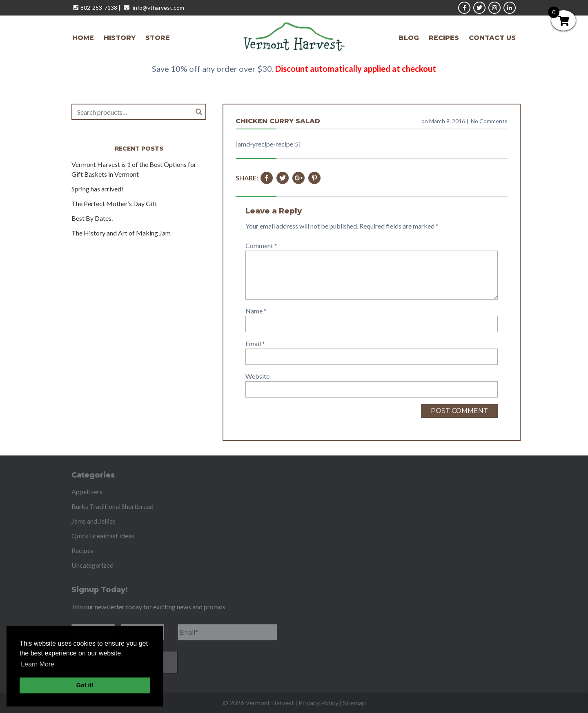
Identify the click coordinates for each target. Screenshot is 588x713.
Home (83, 38)
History (120, 38)
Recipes (444, 38)
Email (255, 343)
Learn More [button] (38, 664)
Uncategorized (92, 565)
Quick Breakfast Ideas (103, 536)
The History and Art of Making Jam (121, 233)
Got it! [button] (85, 685)
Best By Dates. (92, 218)
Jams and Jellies (94, 521)
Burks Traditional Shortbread (112, 506)
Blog (409, 38)
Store (158, 38)
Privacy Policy (318, 703)
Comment (261, 245)
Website (257, 376)
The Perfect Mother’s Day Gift (114, 203)
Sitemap (354, 703)
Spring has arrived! (97, 189)
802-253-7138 (99, 8)
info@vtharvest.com (158, 8)
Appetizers (87, 492)
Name (256, 311)
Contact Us (492, 38)
